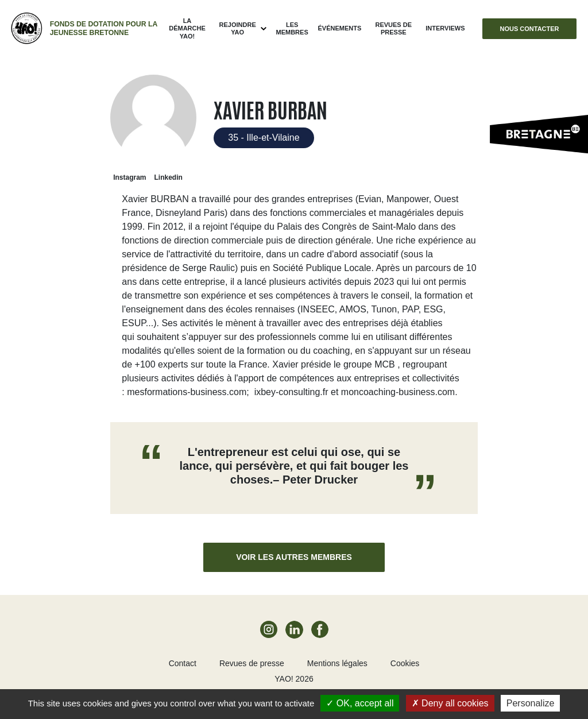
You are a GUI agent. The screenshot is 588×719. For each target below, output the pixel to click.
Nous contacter (529, 29)
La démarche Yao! (187, 28)
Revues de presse (393, 28)
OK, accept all (360, 703)
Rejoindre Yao (238, 28)
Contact (183, 663)
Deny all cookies (450, 703)
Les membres (292, 28)
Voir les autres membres (294, 557)
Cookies (405, 663)
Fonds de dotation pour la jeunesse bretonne (104, 28)
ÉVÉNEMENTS (339, 28)
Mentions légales (337, 663)
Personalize (531, 703)
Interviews (445, 28)
